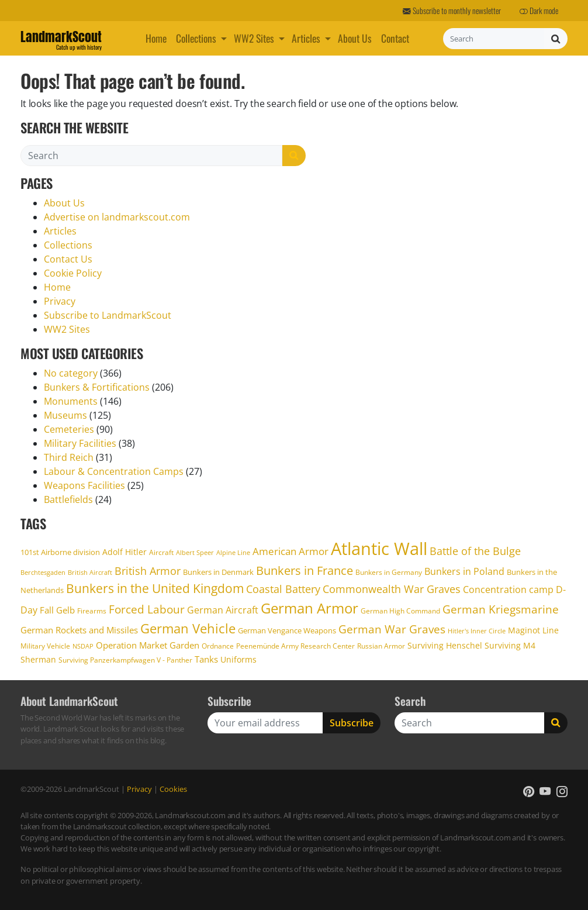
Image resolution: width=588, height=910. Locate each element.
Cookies (173, 789)
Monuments (71, 401)
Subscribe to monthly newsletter (452, 11)
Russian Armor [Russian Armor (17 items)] (381, 646)
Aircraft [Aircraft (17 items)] (161, 552)
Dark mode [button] (539, 11)
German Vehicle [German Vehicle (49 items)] (188, 628)
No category (71, 373)
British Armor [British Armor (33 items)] (148, 571)
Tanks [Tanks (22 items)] (206, 659)
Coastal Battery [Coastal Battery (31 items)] (283, 589)
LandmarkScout (61, 39)
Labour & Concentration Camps (114, 471)
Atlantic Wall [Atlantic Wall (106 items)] (379, 549)
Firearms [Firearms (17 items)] (92, 611)
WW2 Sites (254, 38)
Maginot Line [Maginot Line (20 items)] (533, 630)
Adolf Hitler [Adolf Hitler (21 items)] (124, 552)
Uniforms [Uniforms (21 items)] (238, 659)
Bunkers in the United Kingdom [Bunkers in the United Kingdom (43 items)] (155, 588)
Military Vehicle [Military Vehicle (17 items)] (45, 646)
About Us (355, 38)
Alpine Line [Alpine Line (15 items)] (233, 552)
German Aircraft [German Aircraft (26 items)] (223, 610)
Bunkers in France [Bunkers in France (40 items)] (305, 571)
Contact (395, 38)
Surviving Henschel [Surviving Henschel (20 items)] (445, 645)
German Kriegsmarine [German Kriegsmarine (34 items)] (501, 609)
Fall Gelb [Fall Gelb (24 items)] (57, 610)
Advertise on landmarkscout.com (117, 217)
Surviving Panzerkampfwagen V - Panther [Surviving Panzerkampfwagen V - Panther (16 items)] (125, 660)
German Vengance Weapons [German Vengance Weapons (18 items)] (287, 630)
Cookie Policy (73, 273)
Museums (65, 415)
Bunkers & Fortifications (97, 387)
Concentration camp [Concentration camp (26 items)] (508, 590)
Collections (196, 38)
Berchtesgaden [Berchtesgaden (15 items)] (43, 572)
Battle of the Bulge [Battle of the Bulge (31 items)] (475, 551)
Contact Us (68, 259)
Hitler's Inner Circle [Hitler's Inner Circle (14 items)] (477, 631)
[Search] (494, 39)
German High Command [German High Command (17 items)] (400, 611)
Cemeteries (69, 429)
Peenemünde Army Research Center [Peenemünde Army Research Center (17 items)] (295, 646)
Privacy (60, 301)
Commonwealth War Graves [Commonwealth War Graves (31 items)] (392, 589)
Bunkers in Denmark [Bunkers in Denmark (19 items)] (218, 572)
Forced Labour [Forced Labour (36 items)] (147, 609)
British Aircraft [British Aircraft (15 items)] (90, 572)
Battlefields (68, 499)
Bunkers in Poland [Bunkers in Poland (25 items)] (464, 571)
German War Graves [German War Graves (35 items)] (392, 629)
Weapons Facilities (84, 485)
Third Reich (69, 457)
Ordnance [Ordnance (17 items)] (218, 646)
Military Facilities (80, 443)
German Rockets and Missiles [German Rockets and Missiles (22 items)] (79, 630)
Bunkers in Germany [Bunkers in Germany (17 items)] (389, 572)
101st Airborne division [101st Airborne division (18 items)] (60, 552)
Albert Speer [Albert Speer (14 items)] (195, 553)
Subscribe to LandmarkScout (108, 315)
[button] (225, 38)
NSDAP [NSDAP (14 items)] (83, 646)
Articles (306, 38)
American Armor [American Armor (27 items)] (290, 551)
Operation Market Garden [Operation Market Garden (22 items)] (148, 645)
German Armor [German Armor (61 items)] (309, 608)
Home (156, 38)
